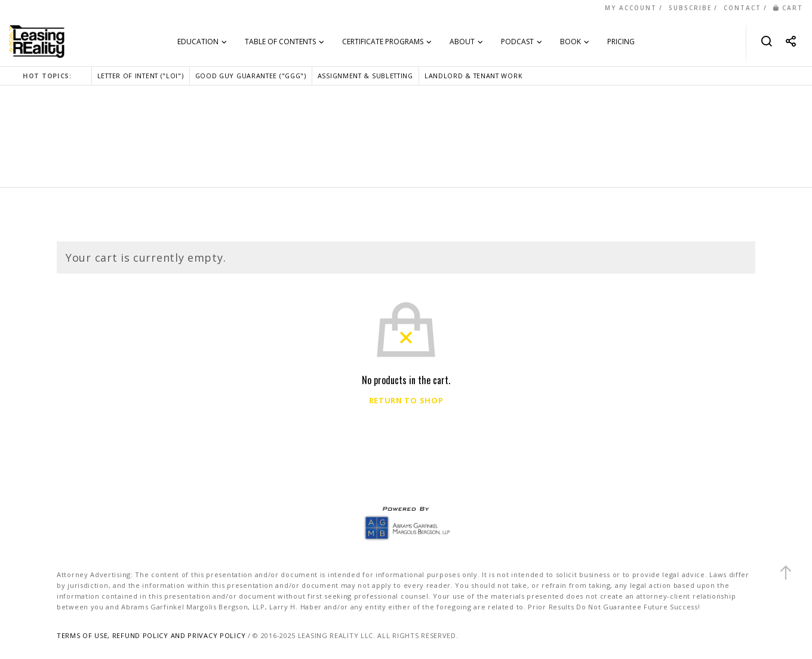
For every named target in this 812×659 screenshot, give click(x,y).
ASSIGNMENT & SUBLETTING (365, 76)
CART (788, 8)
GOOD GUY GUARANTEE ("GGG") (251, 76)
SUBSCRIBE (690, 8)
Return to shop (406, 400)
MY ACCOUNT (631, 8)
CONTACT (742, 8)
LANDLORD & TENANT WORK (473, 76)
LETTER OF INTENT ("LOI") (141, 76)
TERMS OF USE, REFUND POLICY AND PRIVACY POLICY (151, 635)
